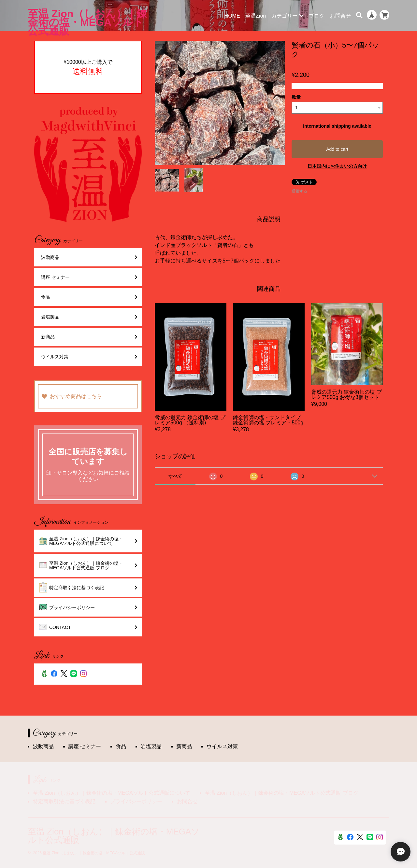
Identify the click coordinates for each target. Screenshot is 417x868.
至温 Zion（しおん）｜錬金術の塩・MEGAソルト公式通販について (88, 541)
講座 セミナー (89, 277)
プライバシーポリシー (88, 607)
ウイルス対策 (89, 357)
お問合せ (340, 16)
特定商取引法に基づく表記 (88, 588)
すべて (175, 476)
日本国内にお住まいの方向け (337, 166)
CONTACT (88, 627)
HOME (232, 16)
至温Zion (256, 16)
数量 (296, 97)
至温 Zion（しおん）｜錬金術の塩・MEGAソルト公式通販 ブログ (88, 565)
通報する (299, 191)
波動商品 (89, 257)
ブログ (317, 16)
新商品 (89, 337)
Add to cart (337, 149)
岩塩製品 (89, 317)
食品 (89, 297)
